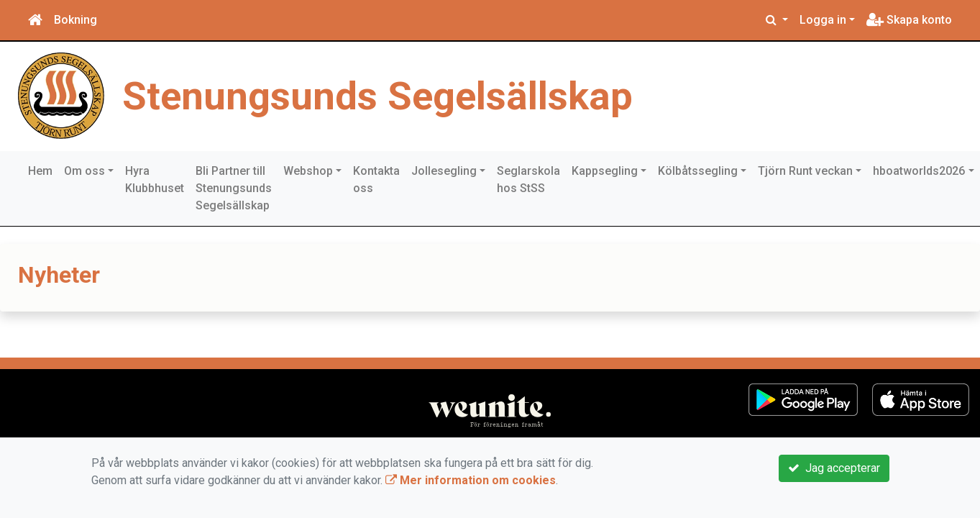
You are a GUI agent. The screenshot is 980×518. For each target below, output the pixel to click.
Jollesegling (444, 171)
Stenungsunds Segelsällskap (377, 96)
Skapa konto (909, 20)
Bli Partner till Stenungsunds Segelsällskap (234, 188)
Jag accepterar (834, 468)
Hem (40, 171)
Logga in (823, 20)
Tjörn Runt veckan (805, 171)
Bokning (75, 20)
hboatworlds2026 (919, 171)
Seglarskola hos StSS (528, 180)
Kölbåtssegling (698, 171)
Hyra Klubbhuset (155, 180)
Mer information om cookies (471, 480)
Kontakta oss (376, 180)
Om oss (84, 171)
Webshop (308, 171)
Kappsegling (605, 171)
